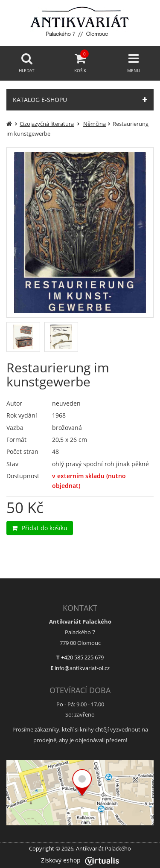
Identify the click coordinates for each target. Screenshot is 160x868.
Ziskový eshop (80, 860)
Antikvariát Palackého (103, 849)
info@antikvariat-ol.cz (82, 668)
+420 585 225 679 (82, 657)
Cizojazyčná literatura (47, 124)
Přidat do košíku (40, 528)
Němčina (95, 124)
